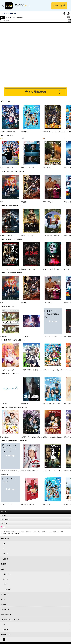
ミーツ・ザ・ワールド (7, 504)
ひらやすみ (3, 336)
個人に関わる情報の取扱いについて (45, 532)
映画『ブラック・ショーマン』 (9, 167)
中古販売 (5, 584)
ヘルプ (3, 599)
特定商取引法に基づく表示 (58, 532)
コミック (13, 17)
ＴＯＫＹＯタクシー (48, 202)
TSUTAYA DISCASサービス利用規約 (18, 532)
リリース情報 (35, 519)
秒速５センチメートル (28, 167)
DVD (3, 17)
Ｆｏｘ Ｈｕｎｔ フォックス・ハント (12, 269)
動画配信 (4, 564)
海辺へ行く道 (25, 132)
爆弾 (2, 202)
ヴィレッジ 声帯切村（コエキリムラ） (54, 269)
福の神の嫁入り (5, 437)
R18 (68, 17)
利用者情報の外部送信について (8, 533)
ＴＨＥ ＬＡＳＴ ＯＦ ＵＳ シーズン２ (55, 471)
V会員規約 (8, 532)
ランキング (35, 523)
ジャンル (35, 516)
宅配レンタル (6, 574)
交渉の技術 (25, 404)
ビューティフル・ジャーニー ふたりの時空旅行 (57, 236)
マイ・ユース (4, 404)
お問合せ (4, 604)
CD (8, 17)
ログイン (69, 15)
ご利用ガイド (5, 594)
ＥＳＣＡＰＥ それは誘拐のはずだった (54, 336)
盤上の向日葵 (46, 167)
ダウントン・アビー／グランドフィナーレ (12, 471)
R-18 (35, 527)
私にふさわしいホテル (28, 504)
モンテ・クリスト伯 (27, 236)
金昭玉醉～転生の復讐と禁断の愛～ (53, 437)
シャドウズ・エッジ (6, 236)
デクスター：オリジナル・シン (30, 471)
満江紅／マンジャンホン (28, 269)
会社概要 (3, 532)
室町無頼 (24, 202)
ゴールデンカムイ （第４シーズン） (53, 132)
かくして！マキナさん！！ (8, 370)
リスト (64, 15)
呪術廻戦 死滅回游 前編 (8, 132)
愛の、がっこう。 (26, 336)
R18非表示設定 (7, 589)
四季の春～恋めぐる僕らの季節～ (52, 404)
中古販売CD (21, 17)
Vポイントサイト (6, 614)
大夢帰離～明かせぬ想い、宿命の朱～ (32, 437)
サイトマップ (17, 533)
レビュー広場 (5, 609)
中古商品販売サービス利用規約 (31, 532)
